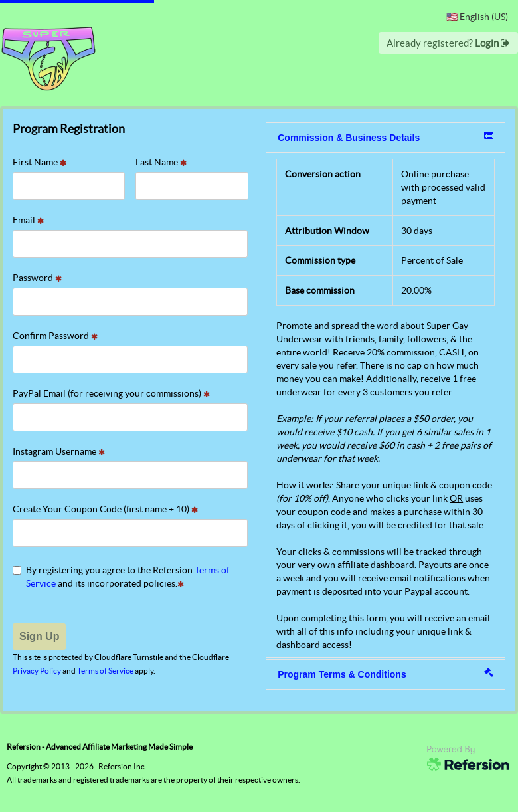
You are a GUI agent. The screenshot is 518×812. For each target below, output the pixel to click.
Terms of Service (105, 671)
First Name (40, 162)
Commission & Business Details (386, 137)
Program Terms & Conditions (386, 674)
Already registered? (448, 43)
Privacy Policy (37, 671)
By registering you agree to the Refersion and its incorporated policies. (121, 577)
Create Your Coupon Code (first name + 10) (105, 509)
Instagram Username (59, 451)
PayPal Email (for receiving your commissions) (111, 393)
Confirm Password (55, 336)
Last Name (161, 162)
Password (37, 278)
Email (28, 220)
